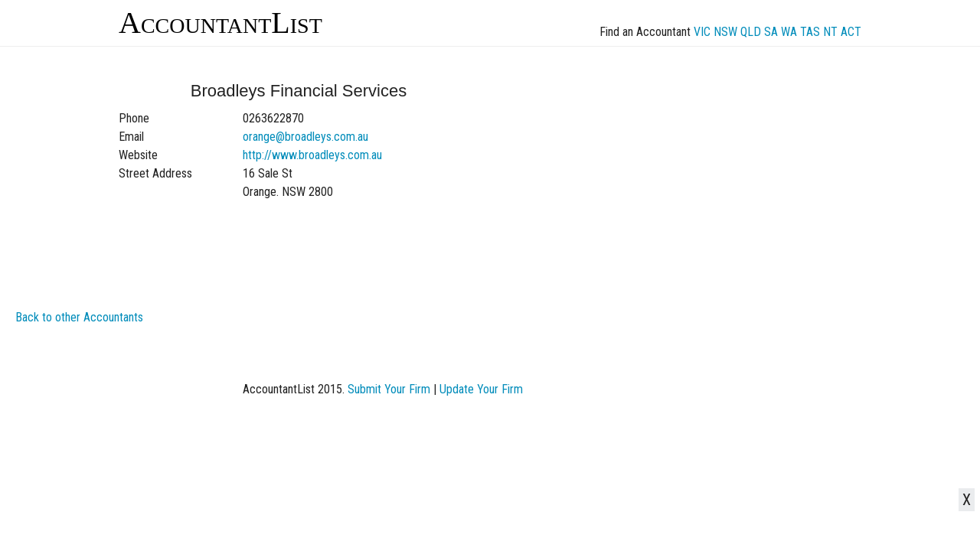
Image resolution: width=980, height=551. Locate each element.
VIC (702, 32)
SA (771, 32)
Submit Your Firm (389, 389)
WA (789, 32)
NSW (725, 32)
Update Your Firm (481, 389)
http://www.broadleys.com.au (312, 155)
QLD (751, 32)
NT (830, 32)
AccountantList (220, 23)
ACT (851, 32)
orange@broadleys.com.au (305, 137)
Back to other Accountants (79, 317)
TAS (810, 32)
